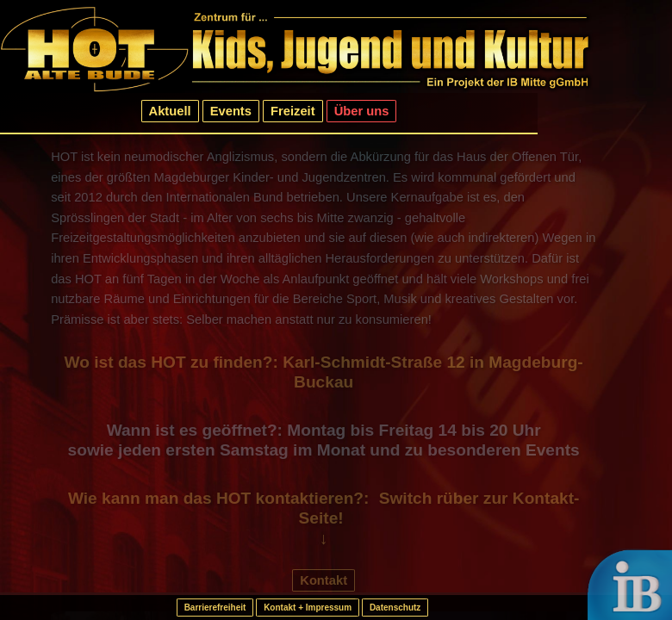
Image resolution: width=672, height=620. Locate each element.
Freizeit (293, 111)
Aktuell (170, 111)
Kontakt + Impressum (308, 608)
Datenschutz (395, 608)
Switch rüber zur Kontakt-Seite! (439, 508)
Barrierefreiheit (215, 608)
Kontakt (324, 580)
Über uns (362, 111)
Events (231, 111)
